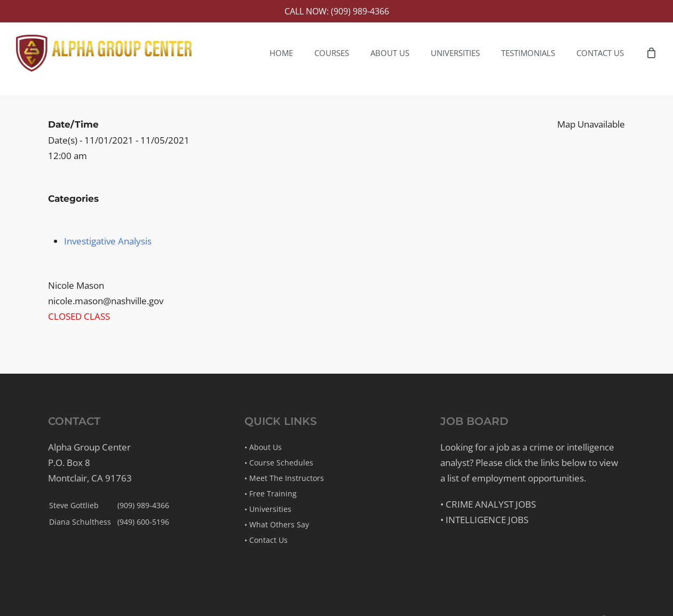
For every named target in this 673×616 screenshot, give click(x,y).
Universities (270, 509)
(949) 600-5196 (143, 522)
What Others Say (279, 524)
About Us (266, 447)
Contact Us (268, 540)
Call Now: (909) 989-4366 (337, 11)
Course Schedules (281, 463)
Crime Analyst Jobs (491, 504)
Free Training (273, 493)
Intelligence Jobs (487, 520)
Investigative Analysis (108, 241)
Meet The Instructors (287, 478)
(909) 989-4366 (143, 505)
